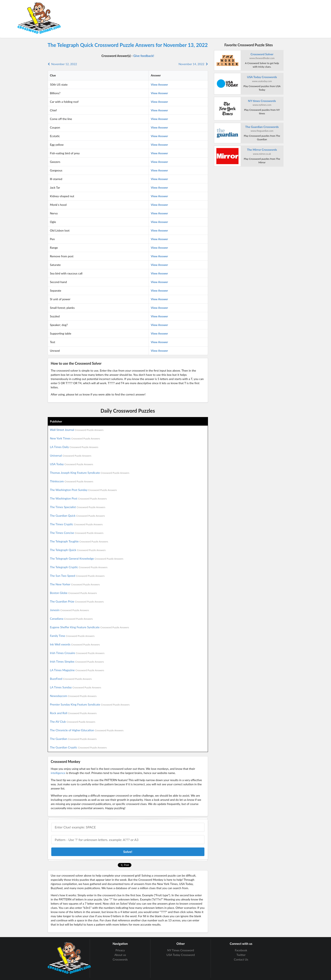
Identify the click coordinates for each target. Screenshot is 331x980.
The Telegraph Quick (78, 550)
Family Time (72, 636)
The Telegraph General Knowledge (87, 558)
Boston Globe (74, 593)
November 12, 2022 (62, 64)
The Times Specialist (78, 507)
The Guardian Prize (77, 601)
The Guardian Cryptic (78, 747)
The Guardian (73, 739)
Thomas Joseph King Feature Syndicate (90, 473)
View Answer (159, 84)
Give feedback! (144, 56)
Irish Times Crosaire (77, 653)
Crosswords (120, 959)
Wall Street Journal (77, 430)
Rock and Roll (73, 713)
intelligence (58, 773)
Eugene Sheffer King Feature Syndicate (90, 627)
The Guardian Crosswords (262, 127)
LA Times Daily (74, 447)
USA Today (72, 464)
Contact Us (241, 959)
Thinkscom (72, 481)
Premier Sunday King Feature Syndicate (90, 704)
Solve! (128, 852)
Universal (71, 455)
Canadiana (71, 619)
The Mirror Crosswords (262, 150)
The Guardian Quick (78, 516)
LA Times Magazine (77, 670)
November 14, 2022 (193, 64)
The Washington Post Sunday (83, 490)
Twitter (241, 955)
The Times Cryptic (76, 524)
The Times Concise (77, 533)
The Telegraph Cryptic (79, 567)
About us (120, 955)
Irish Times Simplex (77, 661)
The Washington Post (78, 498)
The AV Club (73, 722)
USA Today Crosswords (262, 77)
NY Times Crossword (181, 950)
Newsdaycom (73, 696)
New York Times (75, 438)
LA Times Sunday (76, 687)
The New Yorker (75, 584)
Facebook (241, 950)
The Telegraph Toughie (79, 541)
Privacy (120, 950)
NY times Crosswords (262, 101)
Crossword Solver (262, 54)
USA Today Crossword (181, 955)
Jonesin (70, 610)
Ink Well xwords (75, 644)
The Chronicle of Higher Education (87, 730)
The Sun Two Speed (77, 576)
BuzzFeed (71, 679)
